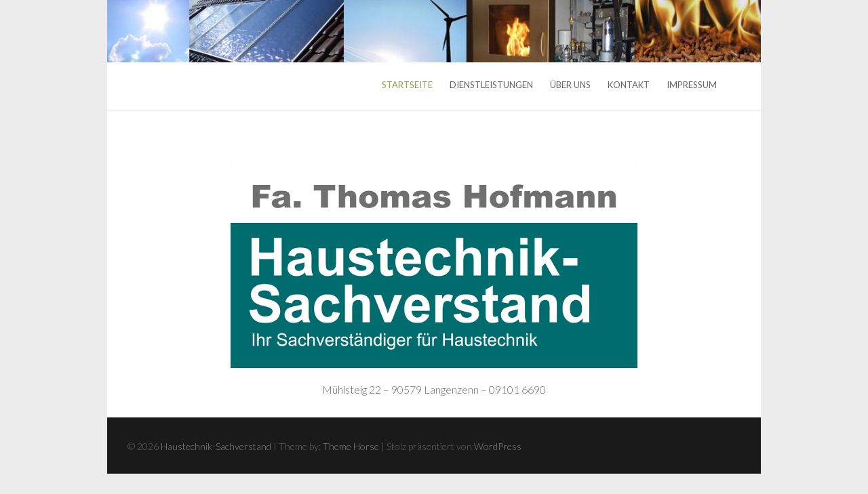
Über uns (570, 85)
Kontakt (629, 85)
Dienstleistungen (491, 85)
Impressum (692, 85)
